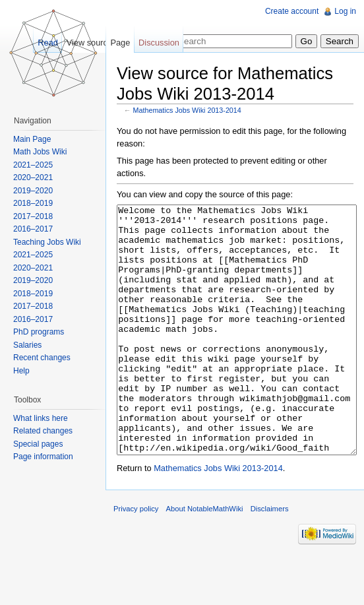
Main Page (32, 139)
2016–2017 (33, 229)
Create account (292, 11)
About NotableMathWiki (205, 558)
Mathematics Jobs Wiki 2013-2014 (187, 110)
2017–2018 (33, 216)
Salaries (27, 345)
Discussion (159, 43)
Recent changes (42, 358)
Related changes (43, 431)
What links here (41, 418)
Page (120, 43)
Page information (43, 457)
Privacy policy (136, 558)
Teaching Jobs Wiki (47, 242)
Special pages (38, 444)
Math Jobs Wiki (40, 152)
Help (21, 371)
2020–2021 (33, 177)
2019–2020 (33, 191)
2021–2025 (33, 165)
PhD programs (39, 332)
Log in (345, 11)
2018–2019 (33, 203)
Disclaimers (270, 558)
